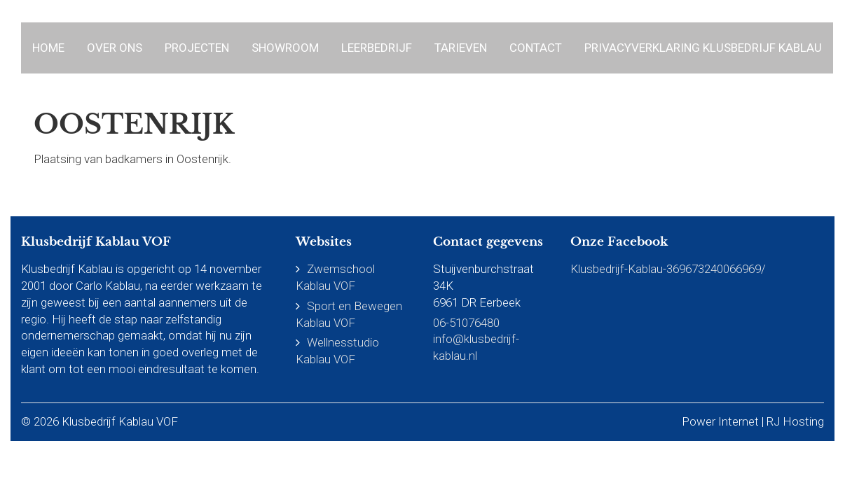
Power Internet (720, 421)
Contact (536, 48)
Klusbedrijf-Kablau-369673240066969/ (668, 269)
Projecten (197, 48)
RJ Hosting (795, 421)
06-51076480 (466, 323)
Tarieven (461, 48)
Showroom (285, 48)
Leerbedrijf (377, 48)
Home (48, 48)
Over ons (115, 48)
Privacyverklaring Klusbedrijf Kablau (703, 48)
